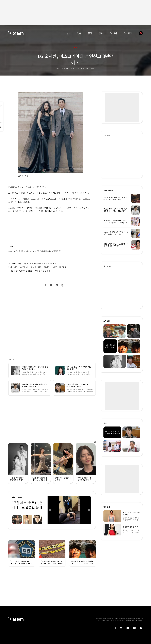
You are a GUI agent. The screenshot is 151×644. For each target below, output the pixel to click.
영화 (101, 33)
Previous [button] (50, 510)
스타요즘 (113, 33)
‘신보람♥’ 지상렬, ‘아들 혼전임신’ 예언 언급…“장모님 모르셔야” (33, 263)
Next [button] (89, 510)
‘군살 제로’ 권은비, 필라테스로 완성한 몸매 (27, 505)
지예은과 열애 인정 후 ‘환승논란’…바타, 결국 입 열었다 (29, 271)
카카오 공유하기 (51, 285)
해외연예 (128, 33)
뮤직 (90, 33)
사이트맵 (136, 618)
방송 (79, 33)
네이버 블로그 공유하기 (57, 285)
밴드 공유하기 (62, 285)
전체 (69, 33)
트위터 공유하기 (46, 285)
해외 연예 (107, 507)
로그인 (141, 618)
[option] (69, 510)
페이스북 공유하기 (41, 285)
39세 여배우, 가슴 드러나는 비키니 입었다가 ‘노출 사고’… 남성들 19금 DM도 (37, 267)
